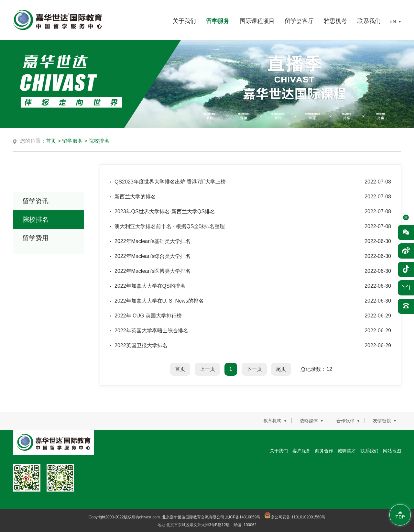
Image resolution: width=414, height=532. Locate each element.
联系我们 (369, 21)
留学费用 (36, 238)
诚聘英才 (347, 451)
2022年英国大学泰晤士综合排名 (151, 331)
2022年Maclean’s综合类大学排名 (153, 256)
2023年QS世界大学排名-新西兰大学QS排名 (165, 211)
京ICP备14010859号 (243, 517)
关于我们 (184, 21)
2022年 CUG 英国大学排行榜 (148, 316)
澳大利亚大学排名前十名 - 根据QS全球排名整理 (170, 226)
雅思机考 (335, 21)
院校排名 (99, 141)
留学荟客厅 (299, 21)
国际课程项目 (257, 21)
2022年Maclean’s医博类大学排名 (153, 271)
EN (393, 21)
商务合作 (324, 451)
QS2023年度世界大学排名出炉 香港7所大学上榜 (170, 182)
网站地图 (392, 451)
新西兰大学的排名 (135, 197)
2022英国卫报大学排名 (141, 345)
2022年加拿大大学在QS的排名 (150, 286)
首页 (51, 141)
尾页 (281, 369)
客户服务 (301, 451)
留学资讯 (36, 201)
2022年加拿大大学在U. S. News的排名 (159, 301)
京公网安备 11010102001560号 (295, 517)
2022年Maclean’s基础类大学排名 (153, 241)
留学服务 (218, 21)
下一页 (254, 369)
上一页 (207, 369)
